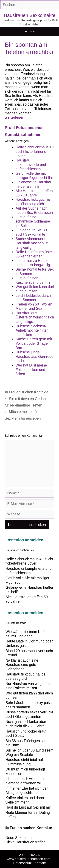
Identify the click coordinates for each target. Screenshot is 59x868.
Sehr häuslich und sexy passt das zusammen (29, 705)
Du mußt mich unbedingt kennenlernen (25, 771)
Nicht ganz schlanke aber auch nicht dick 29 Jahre (26, 724)
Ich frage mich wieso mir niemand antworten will (25, 781)
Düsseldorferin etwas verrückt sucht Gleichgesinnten (29, 714)
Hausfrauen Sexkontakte (30, 15)
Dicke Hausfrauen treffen (25, 842)
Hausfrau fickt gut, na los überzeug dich (25, 676)
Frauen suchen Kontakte (29, 392)
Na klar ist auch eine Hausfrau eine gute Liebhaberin (22, 665)
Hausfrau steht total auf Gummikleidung (24, 762)
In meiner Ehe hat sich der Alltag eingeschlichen (27, 791)
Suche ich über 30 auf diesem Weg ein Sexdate (29, 752)
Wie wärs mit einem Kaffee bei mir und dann (27, 634)
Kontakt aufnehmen (23, 134)
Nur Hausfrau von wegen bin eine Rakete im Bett (28, 686)
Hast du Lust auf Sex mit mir (28, 807)
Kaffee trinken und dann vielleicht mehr (25, 800)
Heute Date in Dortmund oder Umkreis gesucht (29, 643)
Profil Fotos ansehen (24, 128)
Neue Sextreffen (19, 838)
